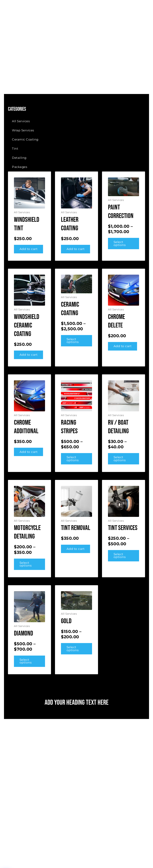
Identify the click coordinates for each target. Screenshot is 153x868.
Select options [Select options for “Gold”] (73, 649)
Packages (20, 167)
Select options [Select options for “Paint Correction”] (120, 244)
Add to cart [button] (29, 249)
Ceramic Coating (25, 139)
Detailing (19, 158)
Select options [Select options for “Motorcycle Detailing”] (26, 564)
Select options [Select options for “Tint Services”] (120, 556)
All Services (21, 121)
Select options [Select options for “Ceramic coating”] (73, 341)
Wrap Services (23, 130)
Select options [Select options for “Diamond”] (26, 661)
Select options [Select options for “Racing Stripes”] (73, 459)
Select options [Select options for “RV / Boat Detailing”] (120, 459)
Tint (15, 149)
